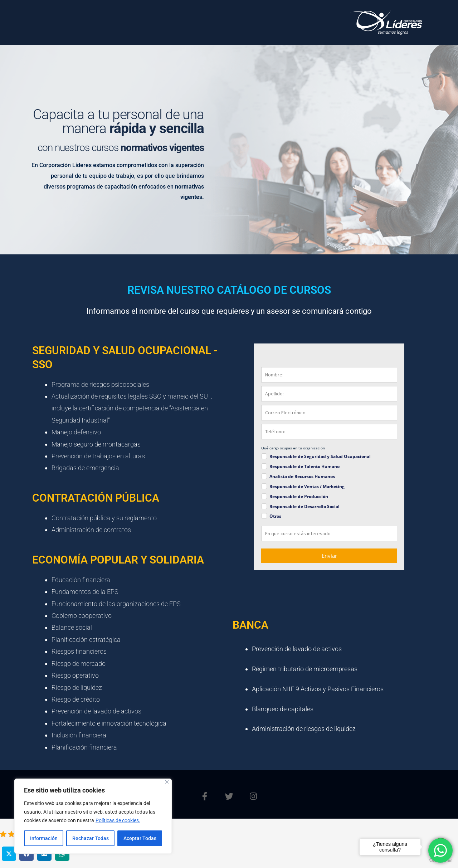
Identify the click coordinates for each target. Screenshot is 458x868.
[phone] (329, 432)
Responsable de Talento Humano (304, 466)
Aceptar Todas (140, 838)
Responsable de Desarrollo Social (304, 506)
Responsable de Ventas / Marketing (307, 486)
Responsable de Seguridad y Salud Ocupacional (320, 456)
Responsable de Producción (299, 496)
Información (44, 838)
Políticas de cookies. (118, 820)
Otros (275, 516)
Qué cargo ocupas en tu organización (293, 448)
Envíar (329, 556)
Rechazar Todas (91, 838)
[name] (329, 375)
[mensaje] (329, 534)
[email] (329, 413)
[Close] (167, 782)
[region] (93, 816)
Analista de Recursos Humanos (302, 476)
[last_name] (329, 394)
